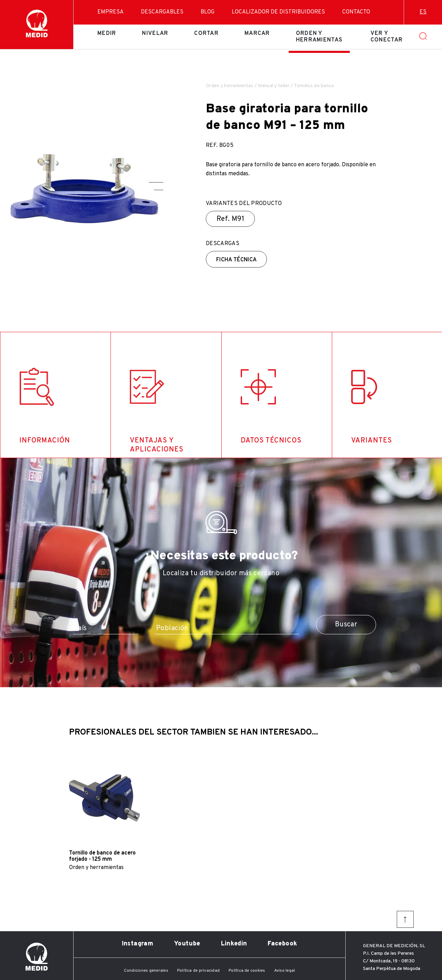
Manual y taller (274, 86)
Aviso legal (285, 971)
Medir (107, 34)
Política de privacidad (198, 971)
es (423, 12)
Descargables (162, 12)
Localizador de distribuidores (278, 12)
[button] (156, 182)
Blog (208, 12)
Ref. (230, 219)
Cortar (206, 34)
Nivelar (155, 34)
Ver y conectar (387, 37)
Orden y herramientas (319, 37)
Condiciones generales (146, 971)
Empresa (110, 12)
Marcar (257, 34)
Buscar (346, 625)
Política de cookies (247, 971)
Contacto (356, 12)
